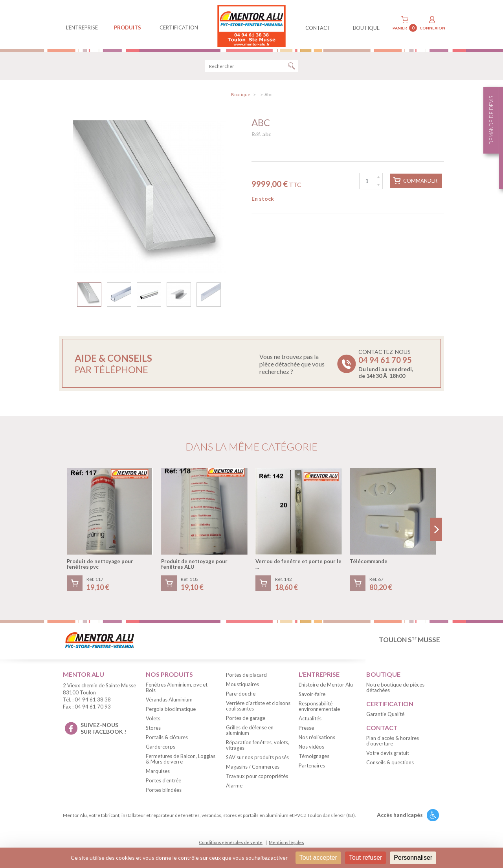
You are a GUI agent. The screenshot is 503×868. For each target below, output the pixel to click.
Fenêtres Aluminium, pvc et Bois (177, 690)
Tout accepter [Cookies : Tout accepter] (318, 858)
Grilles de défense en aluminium (250, 733)
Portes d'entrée (163, 783)
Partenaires (312, 768)
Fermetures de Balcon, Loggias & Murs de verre (181, 762)
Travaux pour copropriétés (257, 779)
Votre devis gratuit (388, 755)
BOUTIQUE (366, 28)
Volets (153, 721)
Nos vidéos (311, 749)
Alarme (234, 788)
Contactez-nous (386, 366)
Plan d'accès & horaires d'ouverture (393, 743)
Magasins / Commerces (253, 769)
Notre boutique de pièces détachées (395, 690)
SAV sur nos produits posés (257, 760)
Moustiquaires (242, 687)
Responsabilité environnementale (319, 709)
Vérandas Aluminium (169, 702)
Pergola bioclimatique (171, 712)
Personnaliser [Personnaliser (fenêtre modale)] (413, 858)
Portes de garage (246, 721)
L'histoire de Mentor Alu (326, 687)
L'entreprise (82, 27)
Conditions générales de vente (231, 845)
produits (128, 27)
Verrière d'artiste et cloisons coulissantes (258, 709)
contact (318, 28)
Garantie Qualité (385, 717)
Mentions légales (286, 845)
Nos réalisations (317, 740)
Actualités (310, 721)
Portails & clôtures (167, 740)
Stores (153, 731)
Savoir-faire (312, 697)
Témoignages (314, 759)
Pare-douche (241, 696)
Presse (306, 731)
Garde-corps (161, 749)
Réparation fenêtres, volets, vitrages (258, 748)
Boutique (241, 97)
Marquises (158, 774)
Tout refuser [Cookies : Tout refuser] (365, 858)
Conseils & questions (390, 765)
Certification (179, 27)
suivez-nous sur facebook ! (103, 731)
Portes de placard (246, 678)
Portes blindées (164, 793)
